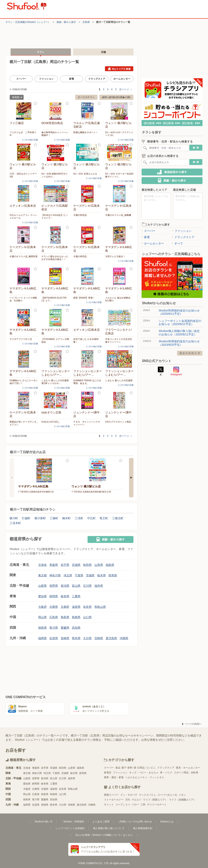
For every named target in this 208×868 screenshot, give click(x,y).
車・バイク (166, 773)
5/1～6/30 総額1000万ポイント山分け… (55, 175)
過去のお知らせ (190, 353)
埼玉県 (68, 575)
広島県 (86, 22)
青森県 (54, 565)
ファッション (46, 79)
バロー (135, 805)
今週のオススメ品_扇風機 (118, 215)
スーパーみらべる (167, 795)
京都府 (65, 607)
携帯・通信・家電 (114, 777)
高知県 (76, 628)
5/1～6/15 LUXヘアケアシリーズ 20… (119, 134)
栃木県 (102, 575)
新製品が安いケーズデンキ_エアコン (24, 423)
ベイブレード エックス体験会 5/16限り (23, 299)
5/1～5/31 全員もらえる (85, 174)
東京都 (42, 575)
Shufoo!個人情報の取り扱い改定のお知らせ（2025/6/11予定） (179, 333)
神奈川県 (55, 575)
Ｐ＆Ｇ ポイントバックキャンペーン (87, 423)
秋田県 (87, 565)
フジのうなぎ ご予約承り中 (23, 134)
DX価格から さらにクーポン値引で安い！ (24, 382)
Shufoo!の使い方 (44, 822)
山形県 (99, 565)
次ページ (126, 89)
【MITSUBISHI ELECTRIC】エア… (54, 299)
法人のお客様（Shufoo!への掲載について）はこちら (104, 835)
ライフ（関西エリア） (155, 800)
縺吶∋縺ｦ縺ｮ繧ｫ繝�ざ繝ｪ (116, 97)
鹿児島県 (111, 638)
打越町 (26, 518)
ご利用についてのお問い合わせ (135, 822)
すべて (178, 243)
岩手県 (65, 565)
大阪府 (42, 607)
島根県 (76, 617)
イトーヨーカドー (114, 800)
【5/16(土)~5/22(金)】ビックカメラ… (55, 216)
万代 (128, 800)
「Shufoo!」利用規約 (72, 822)
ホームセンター (122, 79)
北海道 (42, 565)
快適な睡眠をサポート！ (86, 132)
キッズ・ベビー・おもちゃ (144, 773)
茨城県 (90, 575)
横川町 (14, 518)
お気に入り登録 (35, 103)
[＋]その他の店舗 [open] (30, 140)
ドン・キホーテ (129, 795)
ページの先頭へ (192, 724)
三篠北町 (118, 518)
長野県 (54, 586)
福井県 (99, 586)
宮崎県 (99, 638)
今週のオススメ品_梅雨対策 (24, 256)
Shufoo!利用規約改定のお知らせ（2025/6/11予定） (179, 312)
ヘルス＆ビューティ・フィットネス (145, 777)
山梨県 (42, 586)
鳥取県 (65, 617)
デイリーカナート (157, 805)
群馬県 (113, 575)
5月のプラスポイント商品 (118, 422)
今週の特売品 (80, 215)
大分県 (87, 638)
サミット (109, 805)
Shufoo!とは (167, 822)
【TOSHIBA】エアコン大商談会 (55, 340)
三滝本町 (15, 523)
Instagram (176, 371)
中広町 (91, 518)
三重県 (76, 596)
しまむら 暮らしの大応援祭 (119, 380)
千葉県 (79, 575)
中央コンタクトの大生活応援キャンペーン (119, 340)
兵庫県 (54, 607)
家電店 (108, 773)
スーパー (21, 79)
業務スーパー (111, 795)
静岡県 (54, 596)
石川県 (87, 586)
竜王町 (104, 518)
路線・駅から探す (66, 22)
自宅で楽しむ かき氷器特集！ (86, 340)
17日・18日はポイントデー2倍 (23, 175)
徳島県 (42, 628)
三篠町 (54, 518)
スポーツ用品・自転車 (186, 773)
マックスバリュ (147, 795)
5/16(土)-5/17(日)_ (50, 422)
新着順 (16, 98)
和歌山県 (100, 607)
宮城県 (76, 565)
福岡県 (42, 638)
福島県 (110, 565)
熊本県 (76, 638)
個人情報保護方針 (143, 828)
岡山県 (42, 617)
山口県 (87, 617)
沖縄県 (124, 638)
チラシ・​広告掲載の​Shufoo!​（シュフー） (28, 22)
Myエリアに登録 (119, 69)
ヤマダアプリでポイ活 (21, 339)
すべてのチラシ (86, 97)
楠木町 (66, 518)
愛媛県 (65, 628)
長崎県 (65, 638)
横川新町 (40, 518)
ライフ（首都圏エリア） (182, 800)
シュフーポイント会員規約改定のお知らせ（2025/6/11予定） (180, 322)
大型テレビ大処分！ (115, 256)
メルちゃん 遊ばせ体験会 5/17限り (119, 299)
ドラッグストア (97, 79)
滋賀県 (76, 607)
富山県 (76, 586)
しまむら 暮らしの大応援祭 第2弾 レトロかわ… (55, 382)
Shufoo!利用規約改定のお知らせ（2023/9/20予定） (179, 343)
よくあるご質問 (101, 822)
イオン (182, 795)
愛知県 (42, 596)
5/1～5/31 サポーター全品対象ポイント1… (119, 175)
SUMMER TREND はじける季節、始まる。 (87, 382)
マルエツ (136, 800)
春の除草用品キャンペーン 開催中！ (56, 134)
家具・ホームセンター (188, 768)
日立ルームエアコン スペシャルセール (23, 216)
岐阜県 (65, 596)
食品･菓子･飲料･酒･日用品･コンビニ (135, 768)
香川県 (54, 628)
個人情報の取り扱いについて (109, 828)
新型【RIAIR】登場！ (84, 298)
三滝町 (79, 518)
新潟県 (65, 586)
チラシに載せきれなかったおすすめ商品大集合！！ (55, 258)
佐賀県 (54, 638)
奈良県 (87, 607)
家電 (71, 79)
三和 (143, 805)
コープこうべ (123, 805)
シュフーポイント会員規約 (70, 828)
